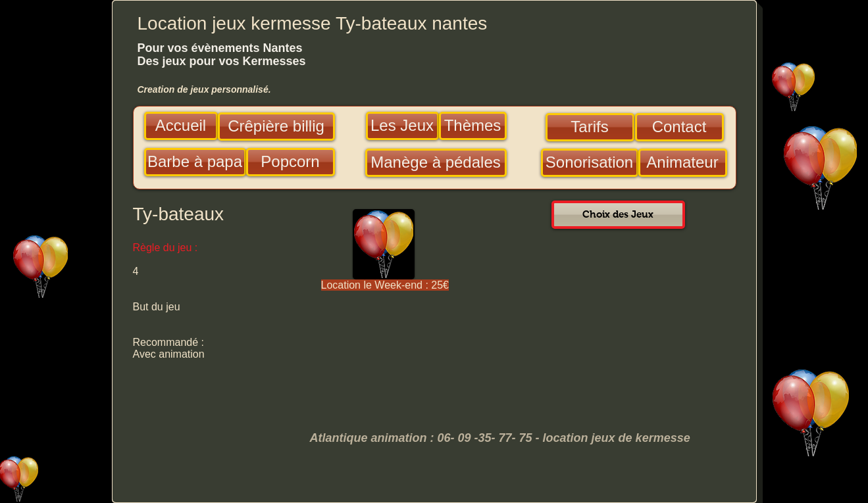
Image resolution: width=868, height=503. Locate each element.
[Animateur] (683, 163)
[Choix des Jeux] (618, 215)
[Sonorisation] (590, 163)
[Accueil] (181, 126)
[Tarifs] (590, 127)
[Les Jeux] (402, 126)
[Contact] (679, 127)
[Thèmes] (473, 126)
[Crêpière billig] (276, 127)
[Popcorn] (291, 162)
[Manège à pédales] (436, 163)
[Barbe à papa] (195, 162)
